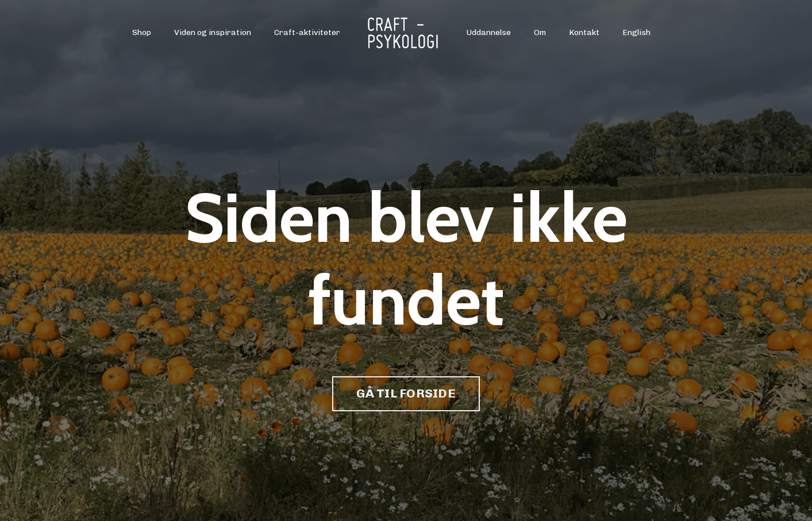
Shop (142, 32)
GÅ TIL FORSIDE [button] (406, 393)
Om (540, 32)
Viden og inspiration (213, 32)
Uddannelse (489, 32)
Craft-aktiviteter (307, 32)
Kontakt (584, 32)
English (636, 32)
